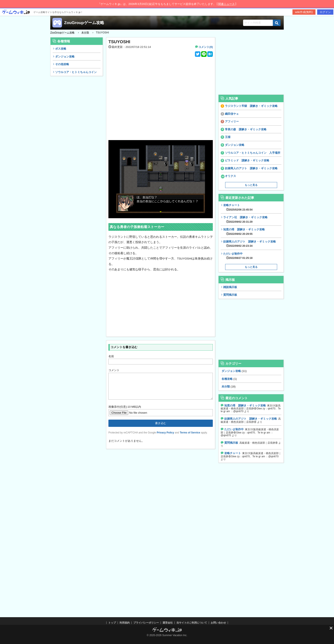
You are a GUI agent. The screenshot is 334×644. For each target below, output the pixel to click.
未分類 (226, 387)
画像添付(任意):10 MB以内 (125, 412)
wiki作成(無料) (304, 12)
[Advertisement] (77, 143)
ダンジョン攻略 (65, 57)
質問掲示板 (230, 295)
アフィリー (232, 121)
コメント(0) (206, 47)
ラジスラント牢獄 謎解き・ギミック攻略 (251, 106)
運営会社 (168, 623)
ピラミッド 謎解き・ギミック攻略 (247, 160)
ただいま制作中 (238, 256)
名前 (111, 356)
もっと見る (251, 185)
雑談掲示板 (230, 287)
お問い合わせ (218, 623)
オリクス (230, 176)
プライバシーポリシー (146, 623)
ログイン (325, 12)
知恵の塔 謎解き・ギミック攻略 (244, 232)
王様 (228, 137)
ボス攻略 (61, 49)
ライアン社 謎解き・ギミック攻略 (245, 219)
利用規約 (125, 623)
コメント (114, 370)
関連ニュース (226, 4)
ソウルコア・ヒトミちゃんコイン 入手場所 (253, 153)
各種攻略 (227, 379)
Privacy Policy (165, 438)
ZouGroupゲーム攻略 (84, 23)
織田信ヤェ (232, 114)
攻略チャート (238, 207)
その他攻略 (62, 64)
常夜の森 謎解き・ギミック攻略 (246, 129)
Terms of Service (190, 438)
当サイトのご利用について (192, 623)
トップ (112, 623)
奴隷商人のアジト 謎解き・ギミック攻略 (251, 168)
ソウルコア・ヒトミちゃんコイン (76, 72)
